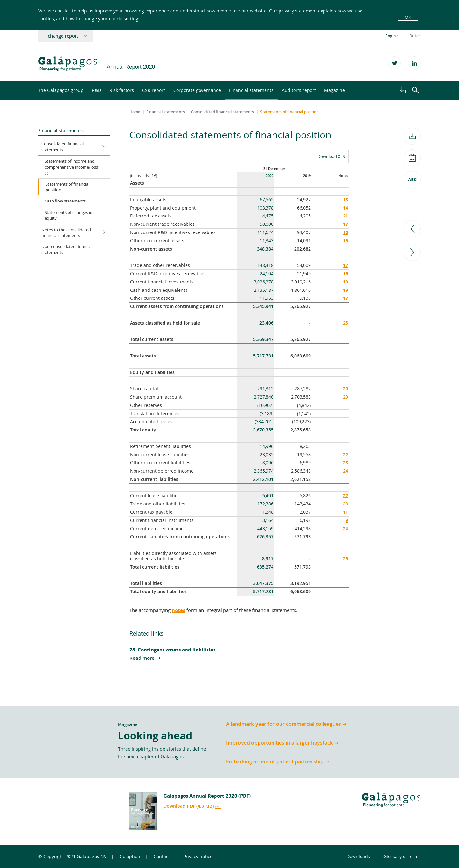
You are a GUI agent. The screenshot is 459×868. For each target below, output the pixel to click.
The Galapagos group (61, 90)
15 (346, 241)
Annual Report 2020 (131, 67)
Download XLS (329, 156)
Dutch (415, 36)
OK (408, 17)
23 (346, 463)
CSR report (154, 90)
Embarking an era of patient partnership (275, 762)
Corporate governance (197, 90)
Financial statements (251, 90)
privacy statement (298, 11)
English (392, 36)
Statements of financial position (67, 187)
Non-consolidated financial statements (67, 249)
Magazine (335, 90)
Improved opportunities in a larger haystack (279, 743)
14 (346, 208)
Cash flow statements (65, 201)
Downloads (358, 856)
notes (178, 610)
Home (135, 112)
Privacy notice (198, 856)
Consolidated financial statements (76, 147)
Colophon (130, 856)
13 (346, 199)
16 (346, 232)
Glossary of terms (402, 856)
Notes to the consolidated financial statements (76, 232)
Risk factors (122, 90)
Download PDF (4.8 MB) (189, 806)
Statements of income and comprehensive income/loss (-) (71, 167)
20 (346, 389)
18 (346, 282)
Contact (162, 856)
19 (346, 290)
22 (346, 455)
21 (346, 216)
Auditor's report (299, 90)
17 (346, 224)
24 (346, 471)
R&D (96, 90)
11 (346, 512)
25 (346, 323)
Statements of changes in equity (69, 215)
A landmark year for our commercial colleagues (284, 724)
